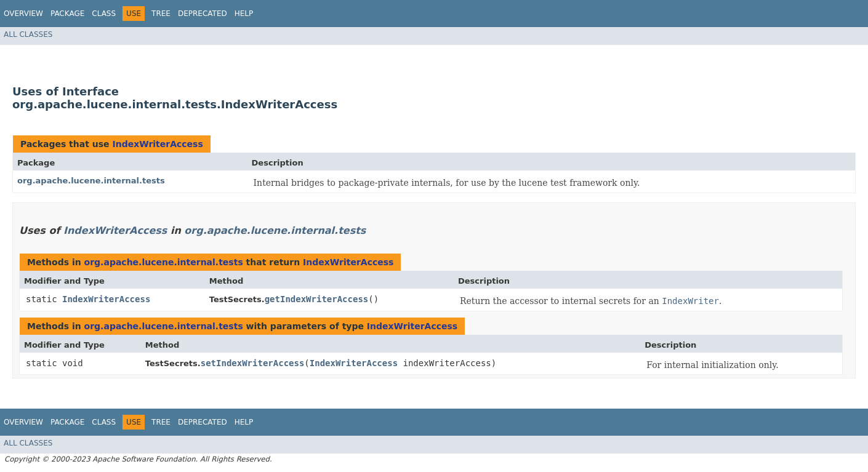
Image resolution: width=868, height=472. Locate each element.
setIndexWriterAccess (253, 363)
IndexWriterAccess (157, 144)
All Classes (28, 34)
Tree (161, 14)
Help (244, 14)
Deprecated (203, 14)
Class (104, 14)
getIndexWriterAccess (317, 299)
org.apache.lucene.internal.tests (91, 181)
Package (67, 14)
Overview (23, 14)
